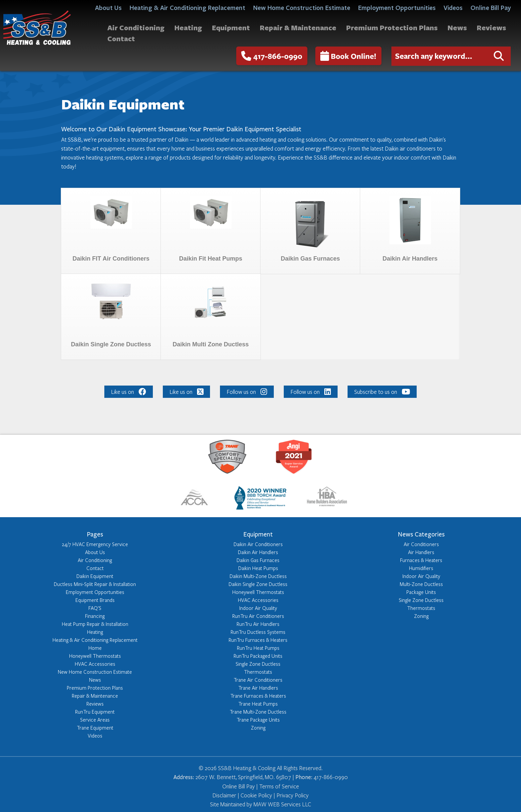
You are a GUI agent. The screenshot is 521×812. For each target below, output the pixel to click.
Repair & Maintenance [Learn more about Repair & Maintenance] (95, 696)
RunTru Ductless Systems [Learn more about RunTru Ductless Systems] (258, 632)
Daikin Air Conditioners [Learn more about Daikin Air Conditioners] (258, 544)
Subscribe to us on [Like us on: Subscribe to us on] (382, 392)
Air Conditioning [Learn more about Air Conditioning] (95, 560)
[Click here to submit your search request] (499, 56)
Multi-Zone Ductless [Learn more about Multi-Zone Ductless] (421, 584)
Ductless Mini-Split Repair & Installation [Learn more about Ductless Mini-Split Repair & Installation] (95, 584)
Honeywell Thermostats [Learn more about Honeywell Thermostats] (95, 656)
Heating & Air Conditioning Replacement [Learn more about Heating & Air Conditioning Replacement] (95, 640)
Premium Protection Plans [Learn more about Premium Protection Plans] (95, 688)
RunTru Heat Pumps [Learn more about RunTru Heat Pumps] (258, 648)
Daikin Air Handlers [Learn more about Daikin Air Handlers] (258, 552)
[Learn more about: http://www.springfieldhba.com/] (327, 499)
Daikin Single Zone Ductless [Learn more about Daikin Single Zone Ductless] (258, 584)
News (457, 27)
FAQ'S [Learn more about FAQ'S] (95, 608)
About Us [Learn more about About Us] (95, 552)
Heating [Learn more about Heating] (95, 632)
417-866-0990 (272, 56)
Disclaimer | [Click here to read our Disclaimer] (226, 795)
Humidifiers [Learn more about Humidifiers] (421, 568)
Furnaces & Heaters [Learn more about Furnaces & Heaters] (421, 560)
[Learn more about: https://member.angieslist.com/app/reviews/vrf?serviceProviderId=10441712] (294, 458)
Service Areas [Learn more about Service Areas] (95, 720)
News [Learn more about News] (95, 680)
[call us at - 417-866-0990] (272, 56)
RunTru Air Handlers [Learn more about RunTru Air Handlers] (258, 624)
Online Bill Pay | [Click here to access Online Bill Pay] (241, 786)
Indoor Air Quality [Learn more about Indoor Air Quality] (258, 608)
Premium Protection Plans (392, 27)
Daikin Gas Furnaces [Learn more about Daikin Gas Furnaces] (258, 560)
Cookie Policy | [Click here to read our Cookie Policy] (257, 795)
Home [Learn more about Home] (95, 648)
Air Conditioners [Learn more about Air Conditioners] (421, 544)
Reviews (491, 27)
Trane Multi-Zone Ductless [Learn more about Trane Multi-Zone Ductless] (258, 712)
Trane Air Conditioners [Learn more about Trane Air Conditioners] (258, 680)
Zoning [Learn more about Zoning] (258, 728)
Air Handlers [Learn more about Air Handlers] (421, 552)
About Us (108, 8)
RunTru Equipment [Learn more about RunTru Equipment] (95, 712)
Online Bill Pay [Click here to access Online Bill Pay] (491, 8)
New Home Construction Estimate (302, 8)
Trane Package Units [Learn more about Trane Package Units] (258, 720)
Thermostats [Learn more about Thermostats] (258, 672)
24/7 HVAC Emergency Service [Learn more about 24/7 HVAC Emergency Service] (95, 544)
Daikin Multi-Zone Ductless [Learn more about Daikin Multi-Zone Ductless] (258, 576)
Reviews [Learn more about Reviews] (95, 704)
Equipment (231, 27)
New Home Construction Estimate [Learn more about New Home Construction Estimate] (95, 672)
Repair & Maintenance (298, 27)
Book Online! (348, 56)
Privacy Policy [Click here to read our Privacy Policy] (292, 795)
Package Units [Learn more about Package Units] (421, 592)
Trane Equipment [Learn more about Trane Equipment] (95, 728)
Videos (453, 8)
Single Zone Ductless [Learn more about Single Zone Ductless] (258, 664)
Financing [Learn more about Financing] (95, 616)
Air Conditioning (136, 27)
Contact (121, 38)
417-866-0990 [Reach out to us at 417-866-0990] (331, 777)
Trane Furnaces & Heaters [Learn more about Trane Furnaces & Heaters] (258, 696)
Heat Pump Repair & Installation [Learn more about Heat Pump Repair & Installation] (95, 624)
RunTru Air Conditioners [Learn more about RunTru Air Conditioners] (258, 616)
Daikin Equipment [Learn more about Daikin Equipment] (95, 576)
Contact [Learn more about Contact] (95, 568)
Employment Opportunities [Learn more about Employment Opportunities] (95, 592)
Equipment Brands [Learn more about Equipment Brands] (95, 600)
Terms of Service (279, 786)
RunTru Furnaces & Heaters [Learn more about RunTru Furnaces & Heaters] (258, 640)
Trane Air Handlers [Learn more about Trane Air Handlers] (258, 688)
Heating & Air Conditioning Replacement (187, 8)
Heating (188, 27)
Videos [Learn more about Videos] (95, 736)
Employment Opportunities (397, 8)
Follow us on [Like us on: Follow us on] (247, 392)
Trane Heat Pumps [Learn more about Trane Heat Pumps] (258, 704)
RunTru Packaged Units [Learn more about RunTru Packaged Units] (258, 656)
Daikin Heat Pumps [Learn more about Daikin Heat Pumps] (258, 568)
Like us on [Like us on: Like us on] (129, 392)
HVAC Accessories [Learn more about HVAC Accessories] (95, 664)
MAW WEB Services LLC (282, 804)
